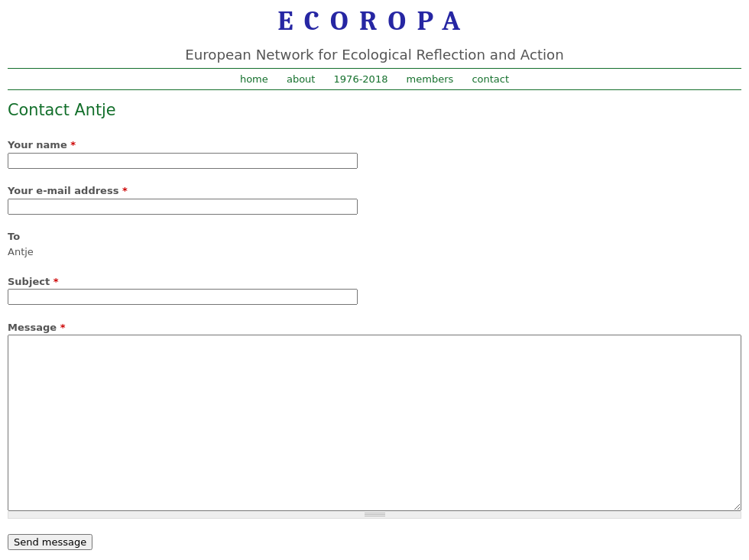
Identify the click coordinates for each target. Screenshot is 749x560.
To (14, 236)
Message (36, 327)
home (254, 79)
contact (490, 79)
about (301, 79)
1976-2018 (361, 79)
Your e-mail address (68, 191)
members (430, 79)
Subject (33, 282)
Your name (42, 145)
